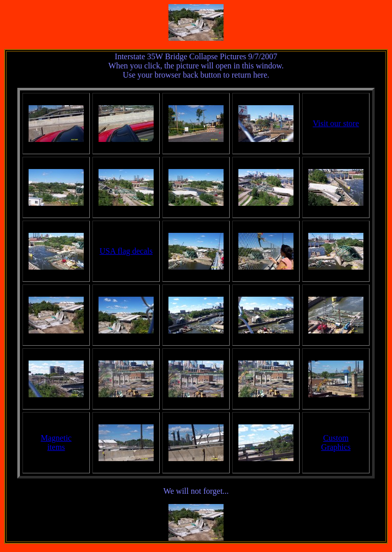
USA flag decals (126, 251)
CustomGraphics (336, 442)
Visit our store (336, 123)
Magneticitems (56, 442)
